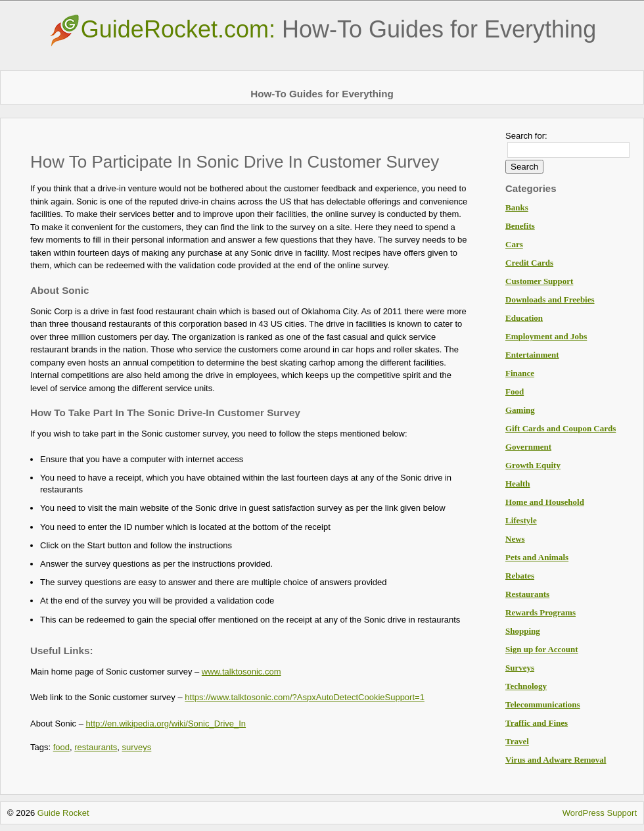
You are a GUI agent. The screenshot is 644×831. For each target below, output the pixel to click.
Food (515, 392)
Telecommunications (543, 704)
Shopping (523, 631)
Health (518, 484)
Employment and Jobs (546, 336)
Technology (526, 686)
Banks (517, 207)
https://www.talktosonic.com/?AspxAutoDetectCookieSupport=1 (305, 697)
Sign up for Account (542, 649)
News (515, 539)
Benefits (520, 226)
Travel (517, 741)
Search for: (526, 136)
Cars (514, 244)
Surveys (520, 668)
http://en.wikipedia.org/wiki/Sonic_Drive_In (166, 724)
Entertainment (532, 355)
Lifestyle (521, 520)
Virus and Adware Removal (556, 760)
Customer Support (539, 281)
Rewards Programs (540, 612)
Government (528, 447)
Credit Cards (529, 263)
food (61, 747)
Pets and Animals (537, 557)
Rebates (520, 576)
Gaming (520, 410)
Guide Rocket (63, 813)
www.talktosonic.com (241, 672)
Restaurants (527, 594)
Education (524, 318)
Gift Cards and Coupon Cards (561, 428)
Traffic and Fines (537, 723)
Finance (520, 373)
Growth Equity (533, 465)
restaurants (96, 747)
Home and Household (545, 502)
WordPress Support (600, 813)
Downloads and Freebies (550, 299)
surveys (137, 747)
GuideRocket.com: (322, 29)
